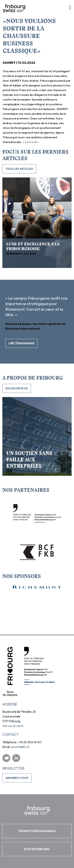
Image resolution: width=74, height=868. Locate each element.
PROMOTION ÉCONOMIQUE (37, 831)
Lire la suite (31, 142)
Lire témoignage (21, 343)
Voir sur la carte (13, 726)
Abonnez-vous (17, 778)
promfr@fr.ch (21, 747)
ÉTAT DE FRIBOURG (37, 849)
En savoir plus (17, 388)
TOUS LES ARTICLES (19, 169)
